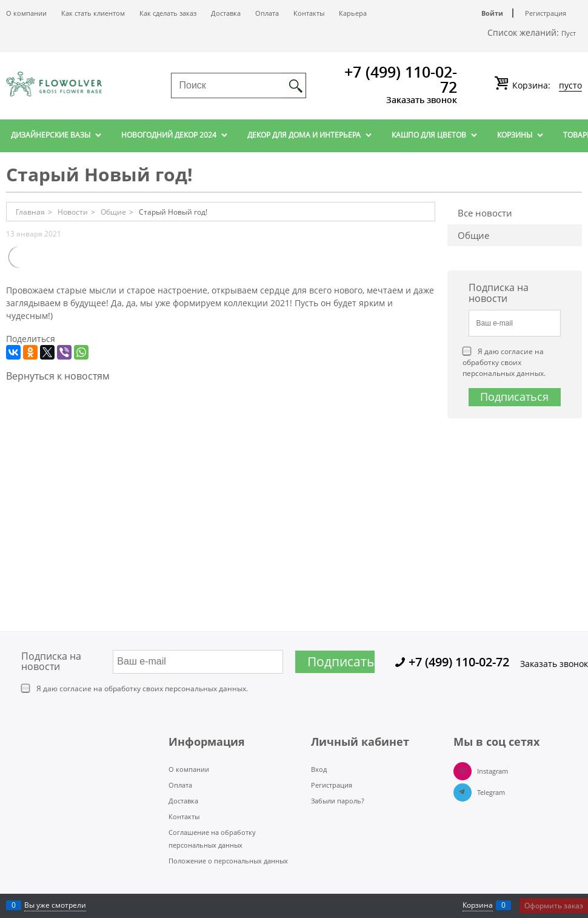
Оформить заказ (554, 906)
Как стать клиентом (93, 13)
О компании (26, 13)
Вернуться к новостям (58, 376)
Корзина (478, 905)
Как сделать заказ (168, 13)
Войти (492, 13)
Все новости (485, 213)
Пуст (569, 33)
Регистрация (546, 13)
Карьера (353, 13)
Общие (473, 235)
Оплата (267, 13)
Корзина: (546, 85)
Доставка (226, 13)
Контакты (309, 13)
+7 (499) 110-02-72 (401, 79)
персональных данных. (504, 373)
